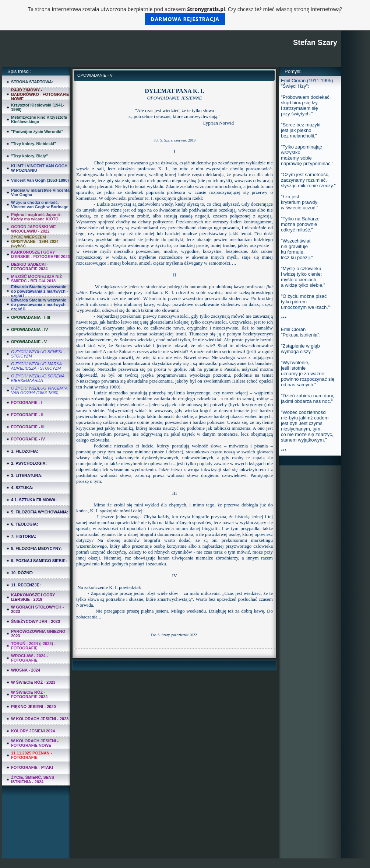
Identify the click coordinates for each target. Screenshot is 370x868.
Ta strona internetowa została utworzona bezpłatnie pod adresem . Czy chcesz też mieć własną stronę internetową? (185, 15)
